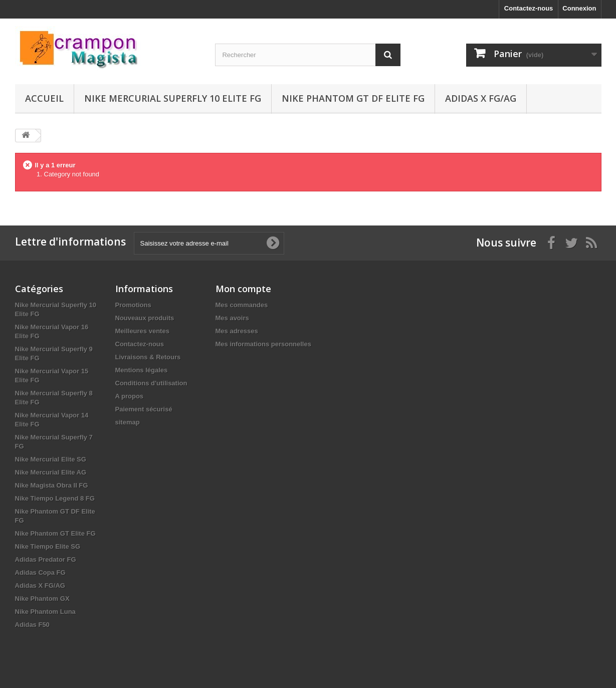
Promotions (133, 305)
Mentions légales (142, 370)
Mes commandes (242, 305)
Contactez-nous (529, 8)
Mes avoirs (232, 318)
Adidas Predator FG (46, 559)
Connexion (579, 8)
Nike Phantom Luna (45, 612)
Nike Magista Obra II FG (52, 485)
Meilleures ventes (142, 331)
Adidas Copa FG (40, 572)
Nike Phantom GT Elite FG (55, 533)
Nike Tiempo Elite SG (48, 546)
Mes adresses (237, 331)
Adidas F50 (32, 625)
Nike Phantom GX (42, 599)
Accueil (44, 98)
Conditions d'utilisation (151, 383)
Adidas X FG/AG (481, 98)
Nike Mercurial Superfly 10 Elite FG (173, 98)
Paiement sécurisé (144, 409)
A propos (130, 396)
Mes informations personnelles (263, 344)
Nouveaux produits (145, 318)
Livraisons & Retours (148, 357)
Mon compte (243, 289)
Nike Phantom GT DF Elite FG (353, 98)
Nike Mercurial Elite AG (51, 472)
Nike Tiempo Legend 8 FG (55, 498)
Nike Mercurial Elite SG (51, 459)
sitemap (128, 422)
